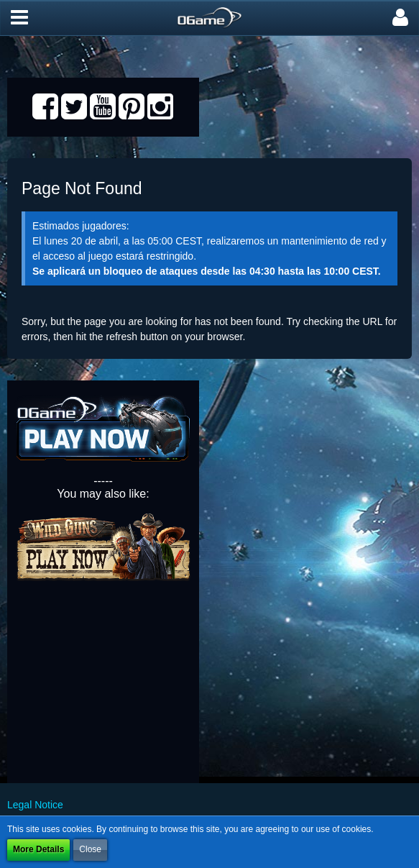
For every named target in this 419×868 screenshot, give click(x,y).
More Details (38, 849)
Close (90, 849)
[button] (19, 18)
